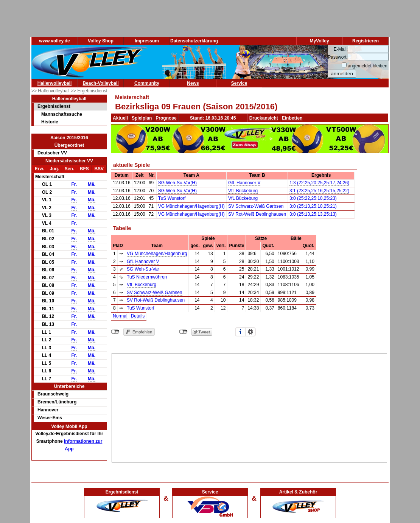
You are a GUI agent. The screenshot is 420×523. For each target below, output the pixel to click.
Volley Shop (101, 41)
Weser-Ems (50, 418)
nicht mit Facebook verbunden (115, 332)
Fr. (74, 184)
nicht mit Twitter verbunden (183, 332)
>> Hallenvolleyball (51, 91)
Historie (50, 122)
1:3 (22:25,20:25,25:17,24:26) (319, 183)
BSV (99, 169)
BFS (84, 169)
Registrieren (366, 41)
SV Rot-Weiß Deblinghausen (257, 214)
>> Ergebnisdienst (89, 91)
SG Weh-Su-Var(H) (177, 183)
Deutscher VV (52, 153)
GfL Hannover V (244, 183)
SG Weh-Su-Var (143, 269)
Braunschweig (53, 394)
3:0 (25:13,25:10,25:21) (313, 206)
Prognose (166, 118)
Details (138, 316)
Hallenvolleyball (55, 83)
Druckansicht (264, 118)
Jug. (54, 169)
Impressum (147, 41)
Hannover (48, 410)
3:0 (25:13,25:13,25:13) (313, 214)
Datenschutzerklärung (194, 41)
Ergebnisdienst (54, 106)
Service (239, 83)
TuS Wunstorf (172, 198)
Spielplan (142, 118)
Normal (120, 316)
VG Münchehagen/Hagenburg (157, 254)
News (193, 83)
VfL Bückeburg (243, 191)
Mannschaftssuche (62, 114)
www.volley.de (54, 41)
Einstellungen (250, 332)
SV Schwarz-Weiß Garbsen (256, 206)
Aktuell (120, 118)
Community (147, 83)
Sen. (69, 169)
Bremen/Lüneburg (57, 402)
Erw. (40, 169)
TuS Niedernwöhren (147, 277)
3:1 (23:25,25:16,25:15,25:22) (319, 191)
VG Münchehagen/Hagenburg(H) (191, 206)
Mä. (92, 184)
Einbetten (292, 118)
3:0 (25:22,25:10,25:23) (313, 198)
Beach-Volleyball (100, 83)
